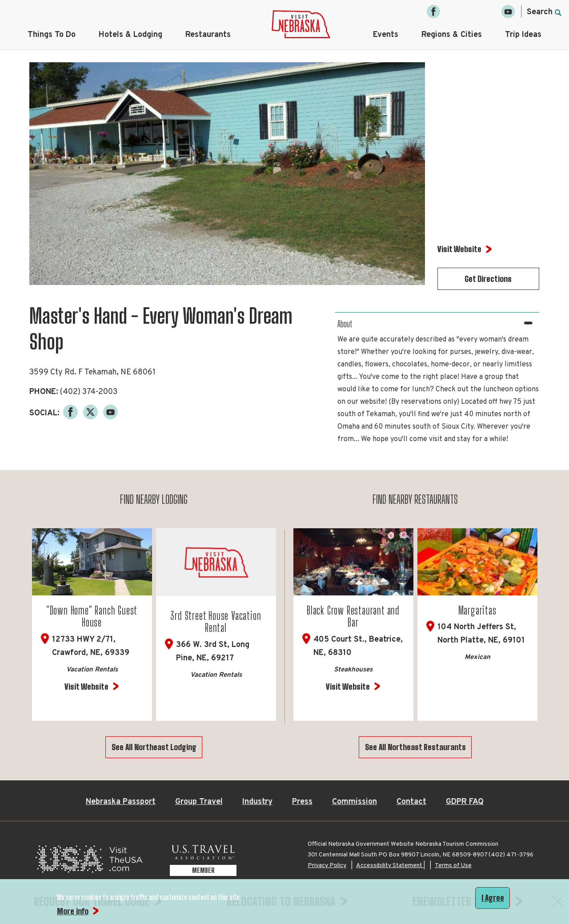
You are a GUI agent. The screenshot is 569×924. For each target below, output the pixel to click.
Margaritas (477, 610)
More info (73, 911)
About (345, 324)
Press (302, 802)
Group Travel (199, 802)
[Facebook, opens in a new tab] (433, 12)
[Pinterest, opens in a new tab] (489, 12)
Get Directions (488, 279)
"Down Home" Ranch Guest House (92, 617)
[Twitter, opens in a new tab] (471, 12)
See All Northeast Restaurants (415, 747)
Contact (411, 802)
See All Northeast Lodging (154, 747)
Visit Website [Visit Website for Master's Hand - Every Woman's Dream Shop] (459, 249)
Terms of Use (453, 866)
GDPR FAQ (465, 802)
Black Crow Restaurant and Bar (353, 617)
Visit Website (86, 687)
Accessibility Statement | (391, 866)
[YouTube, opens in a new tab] (508, 12)
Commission (355, 802)
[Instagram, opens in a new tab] (452, 12)
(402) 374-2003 (89, 392)
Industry (257, 802)
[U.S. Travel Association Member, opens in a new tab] (203, 862)
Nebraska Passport (121, 802)
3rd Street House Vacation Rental (216, 622)
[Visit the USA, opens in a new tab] (89, 862)
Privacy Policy (327, 866)
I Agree (493, 898)
